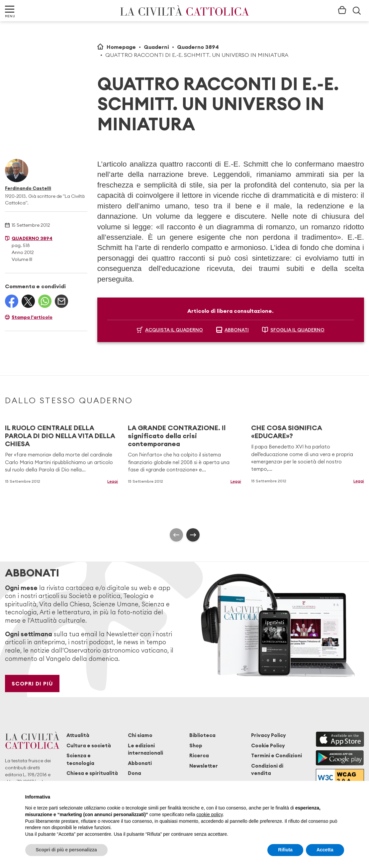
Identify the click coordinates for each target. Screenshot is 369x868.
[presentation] (176, 535)
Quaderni (156, 47)
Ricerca (199, 755)
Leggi (113, 481)
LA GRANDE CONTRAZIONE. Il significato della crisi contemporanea (177, 436)
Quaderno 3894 (198, 47)
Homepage (121, 47)
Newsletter (204, 766)
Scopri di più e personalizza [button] (66, 850)
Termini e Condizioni (277, 755)
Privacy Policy (269, 735)
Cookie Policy (268, 745)
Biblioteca (202, 735)
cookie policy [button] (209, 814)
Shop (196, 745)
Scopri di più (32, 683)
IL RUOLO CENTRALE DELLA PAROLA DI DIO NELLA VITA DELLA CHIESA (60, 436)
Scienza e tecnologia (80, 759)
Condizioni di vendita (267, 769)
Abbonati (140, 763)
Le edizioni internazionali (145, 749)
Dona (135, 773)
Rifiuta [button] (285, 850)
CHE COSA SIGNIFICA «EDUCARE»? (286, 432)
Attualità (78, 735)
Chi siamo (140, 735)
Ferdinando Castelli (28, 188)
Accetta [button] (325, 850)
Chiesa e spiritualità (92, 773)
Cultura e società (89, 745)
